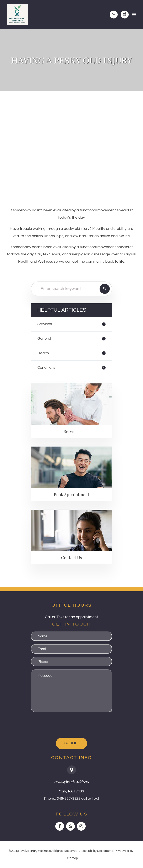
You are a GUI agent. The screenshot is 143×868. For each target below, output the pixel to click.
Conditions (46, 368)
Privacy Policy (124, 851)
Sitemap (72, 858)
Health (43, 353)
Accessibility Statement (96, 851)
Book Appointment (71, 494)
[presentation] (63, 725)
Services (45, 324)
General (44, 339)
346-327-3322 (69, 799)
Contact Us (71, 558)
